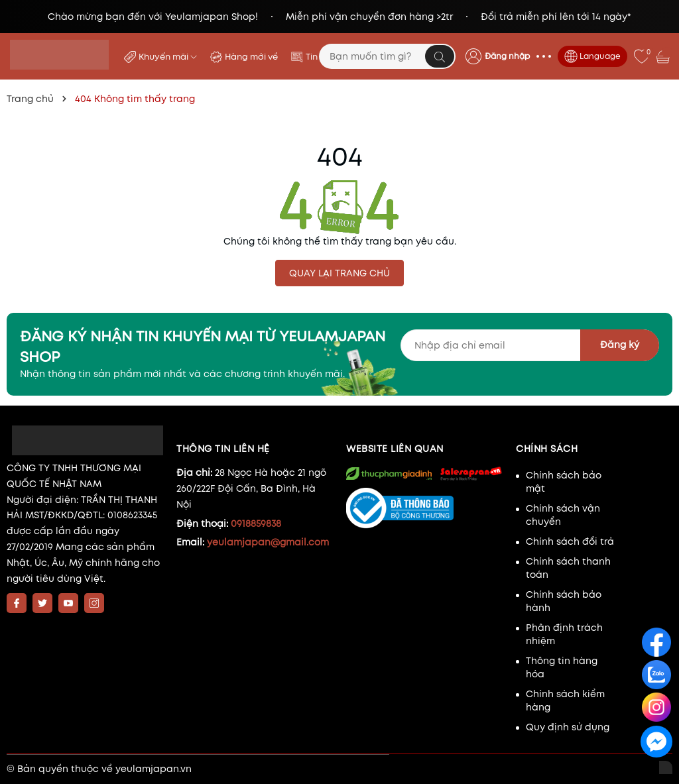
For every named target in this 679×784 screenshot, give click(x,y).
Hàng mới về (251, 57)
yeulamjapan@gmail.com (268, 542)
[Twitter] (42, 603)
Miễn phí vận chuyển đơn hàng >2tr (369, 17)
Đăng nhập (507, 56)
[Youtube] (68, 603)
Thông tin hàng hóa (562, 667)
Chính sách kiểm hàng (565, 700)
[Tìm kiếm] (440, 56)
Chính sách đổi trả (570, 541)
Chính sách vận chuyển (563, 515)
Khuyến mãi (168, 57)
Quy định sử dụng (568, 727)
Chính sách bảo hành (564, 601)
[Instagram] (94, 603)
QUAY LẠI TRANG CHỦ (339, 273)
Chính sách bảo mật (564, 482)
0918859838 (256, 524)
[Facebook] (17, 603)
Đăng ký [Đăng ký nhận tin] (620, 345)
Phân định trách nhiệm (564, 634)
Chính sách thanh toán (568, 568)
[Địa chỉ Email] (530, 345)
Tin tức (320, 57)
